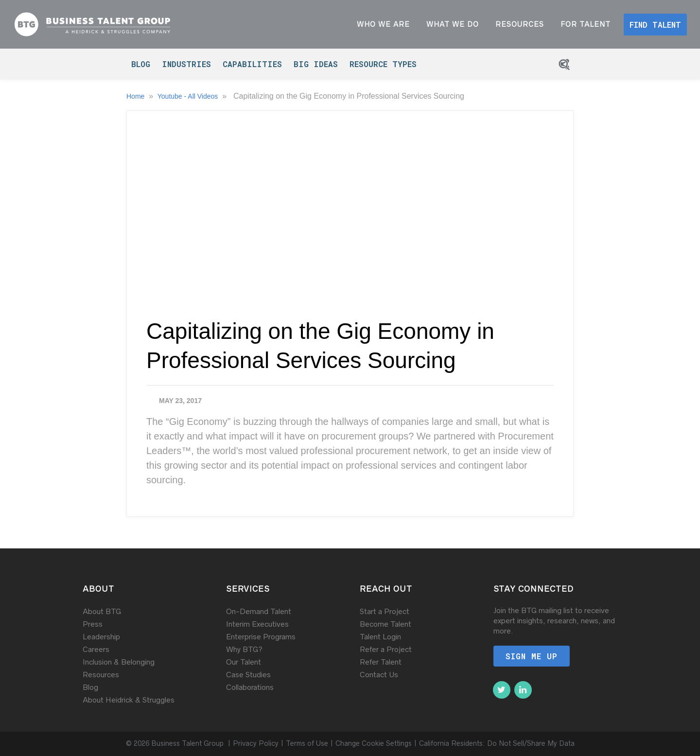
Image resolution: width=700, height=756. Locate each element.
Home (136, 96)
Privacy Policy (256, 743)
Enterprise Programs (261, 637)
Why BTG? (244, 649)
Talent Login (380, 637)
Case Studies (248, 675)
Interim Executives (257, 624)
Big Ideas (316, 64)
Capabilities (252, 64)
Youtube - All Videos (189, 96)
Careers (96, 649)
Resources (101, 675)
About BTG (102, 611)
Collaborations (250, 687)
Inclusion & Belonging (119, 662)
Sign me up (532, 656)
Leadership (101, 637)
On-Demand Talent (259, 611)
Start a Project (385, 611)
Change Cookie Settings (374, 743)
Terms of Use (307, 743)
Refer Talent (381, 662)
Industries (186, 64)
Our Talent (244, 662)
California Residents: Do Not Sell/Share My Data (497, 743)
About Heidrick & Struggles (129, 700)
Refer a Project (386, 649)
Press (93, 624)
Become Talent (385, 624)
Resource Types (383, 64)
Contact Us (379, 675)
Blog (141, 64)
